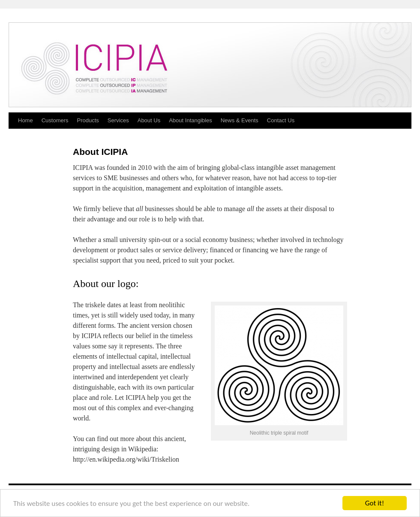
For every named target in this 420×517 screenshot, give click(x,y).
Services (118, 120)
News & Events (240, 120)
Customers (55, 120)
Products (88, 120)
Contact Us (281, 120)
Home (25, 120)
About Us (149, 120)
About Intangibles (190, 120)
